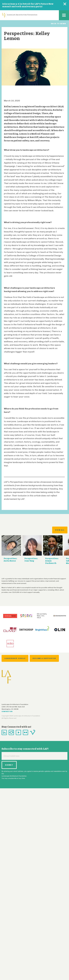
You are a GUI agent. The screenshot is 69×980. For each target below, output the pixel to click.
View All (60, 530)
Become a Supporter (44, 658)
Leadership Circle (15, 658)
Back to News (59, 24)
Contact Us (7, 711)
